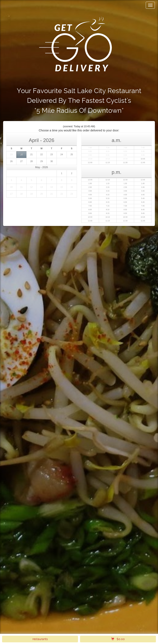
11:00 (90, 163)
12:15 (108, 180)
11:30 (125, 163)
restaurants (40, 639)
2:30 (125, 187)
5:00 (90, 198)
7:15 (108, 148)
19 (11, 154)
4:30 (125, 195)
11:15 (108, 163)
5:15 (108, 198)
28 (32, 161)
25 (72, 154)
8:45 (143, 151)
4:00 (90, 195)
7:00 (90, 148)
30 (52, 161)
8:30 (125, 151)
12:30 (125, 180)
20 (21, 154)
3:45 (143, 191)
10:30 (125, 159)
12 (32, 187)
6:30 (125, 202)
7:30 (125, 148)
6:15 (108, 202)
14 (52, 187)
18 (21, 194)
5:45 (143, 198)
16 (72, 187)
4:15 (108, 195)
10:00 (90, 159)
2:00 (90, 187)
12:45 (143, 180)
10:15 (108, 159)
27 (21, 161)
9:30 (125, 155)
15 (62, 187)
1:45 (143, 183)
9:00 (90, 155)
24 (62, 154)
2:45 (143, 187)
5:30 (125, 198)
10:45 (143, 159)
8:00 (90, 151)
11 (21, 187)
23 (52, 154)
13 (42, 187)
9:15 (108, 155)
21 (32, 154)
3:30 (125, 191)
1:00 (90, 183)
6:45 (143, 202)
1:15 (108, 183)
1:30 (125, 183)
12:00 (90, 180)
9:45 (143, 155)
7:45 (143, 148)
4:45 (143, 195)
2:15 (108, 187)
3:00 (90, 191)
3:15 (108, 191)
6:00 (90, 202)
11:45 (143, 163)
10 (11, 187)
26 (11, 161)
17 (11, 194)
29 (42, 161)
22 (42, 154)
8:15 (108, 151)
